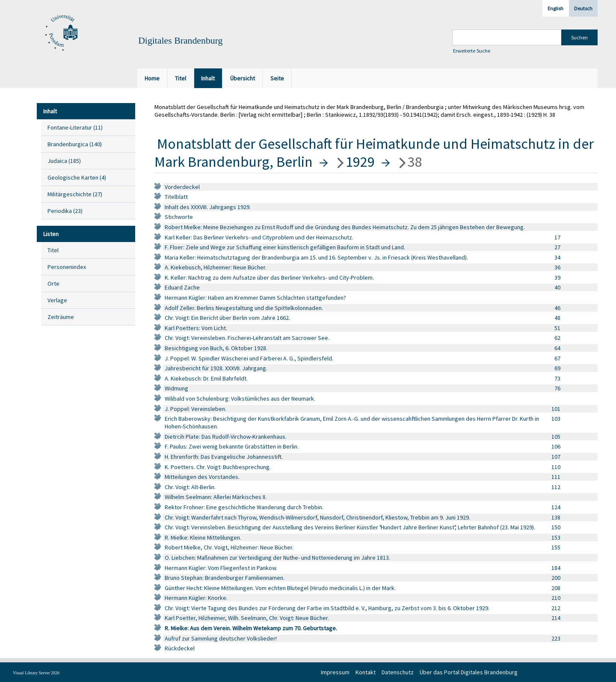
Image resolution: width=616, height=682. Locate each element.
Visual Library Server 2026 (36, 673)
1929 (360, 162)
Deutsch (583, 8)
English (555, 8)
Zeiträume (61, 317)
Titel (53, 250)
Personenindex (67, 267)
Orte (53, 283)
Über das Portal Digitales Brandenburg (469, 672)
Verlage (57, 300)
